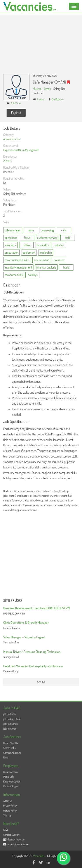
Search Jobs (9, 748)
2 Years (41, 99)
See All (41, 682)
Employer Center (12, 782)
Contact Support (11, 786)
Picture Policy (10, 811)
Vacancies (39, 856)
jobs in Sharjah (10, 724)
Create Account (11, 772)
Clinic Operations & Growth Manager (26, 623)
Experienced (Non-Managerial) (21, 150)
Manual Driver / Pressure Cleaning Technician (32, 652)
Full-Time (16, 103)
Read (6, 757)
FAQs (6, 830)
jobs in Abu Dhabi (12, 719)
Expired (16, 113)
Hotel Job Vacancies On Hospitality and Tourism (33, 666)
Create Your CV (11, 743)
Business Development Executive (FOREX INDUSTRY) (37, 608)
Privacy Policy (10, 806)
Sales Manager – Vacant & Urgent (24, 637)
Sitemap (7, 815)
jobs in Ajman (10, 729)
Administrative (12, 139)
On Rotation (58, 99)
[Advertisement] (41, 41)
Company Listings (12, 753)
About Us (8, 801)
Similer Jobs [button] (13, 601)
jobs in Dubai (10, 714)
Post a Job (8, 777)
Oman (47, 89)
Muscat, (38, 89)
